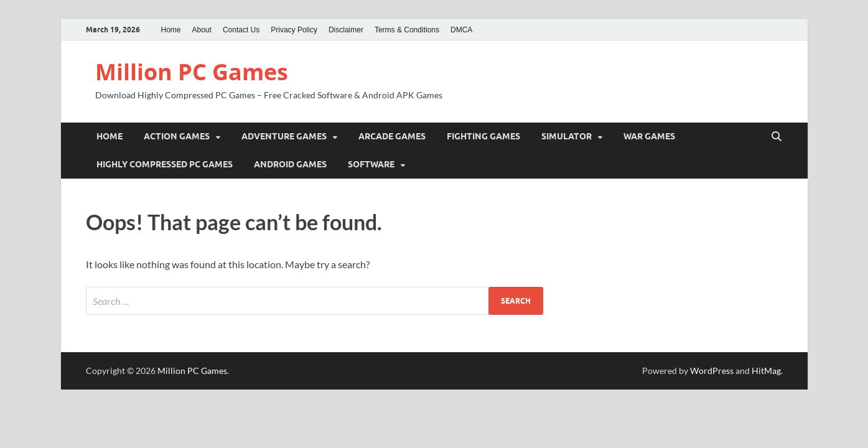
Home (171, 30)
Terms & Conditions (407, 30)
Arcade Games (392, 136)
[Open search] (777, 137)
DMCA (461, 30)
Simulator (567, 136)
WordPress (712, 371)
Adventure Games (284, 136)
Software (371, 164)
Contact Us (241, 30)
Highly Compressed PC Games (165, 164)
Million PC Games (192, 72)
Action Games (177, 136)
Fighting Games (483, 136)
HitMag (766, 371)
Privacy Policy (294, 30)
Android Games (290, 164)
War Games (649, 136)
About (202, 30)
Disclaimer (346, 30)
